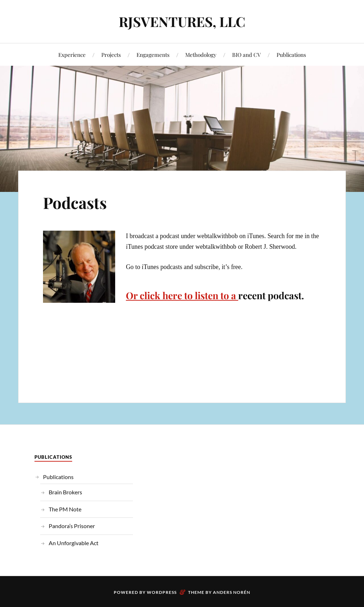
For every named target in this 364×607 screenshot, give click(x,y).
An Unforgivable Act (74, 543)
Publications (291, 55)
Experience (72, 55)
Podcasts (75, 202)
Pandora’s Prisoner (72, 526)
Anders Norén (232, 592)
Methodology (201, 55)
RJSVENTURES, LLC (182, 22)
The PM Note (65, 509)
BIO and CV (247, 55)
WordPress (162, 592)
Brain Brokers (65, 492)
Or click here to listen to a (182, 295)
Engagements (153, 55)
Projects (111, 55)
